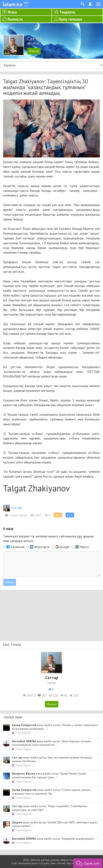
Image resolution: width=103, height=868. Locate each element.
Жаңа (12, 12)
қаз (26, 2)
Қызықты (15, 19)
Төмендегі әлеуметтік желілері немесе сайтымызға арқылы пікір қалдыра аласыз (48, 539)
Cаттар (12, 508)
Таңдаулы (67, 12)
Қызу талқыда (71, 19)
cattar (52, 683)
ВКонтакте (42, 547)
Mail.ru (84, 547)
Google (65, 547)
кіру (80, 536)
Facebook (18, 547)
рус (26, 5)
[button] (70, 515)
